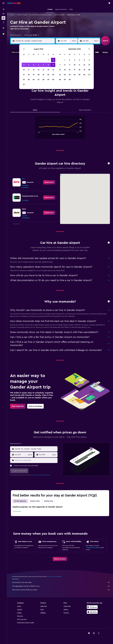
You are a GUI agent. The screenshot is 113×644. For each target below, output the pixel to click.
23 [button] (53, 75)
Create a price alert (92, 548)
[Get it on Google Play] (92, 607)
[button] (3, 3)
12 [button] (34, 70)
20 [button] (39, 75)
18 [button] (29, 75)
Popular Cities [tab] (35, 501)
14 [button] (43, 70)
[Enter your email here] (36, 460)
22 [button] (48, 75)
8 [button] (48, 65)
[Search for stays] (3, 14)
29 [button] (48, 80)
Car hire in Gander (59, 15)
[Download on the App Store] (92, 612)
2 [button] (53, 60)
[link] (49, 182)
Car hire (12, 15)
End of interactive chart (38, 133)
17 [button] (24, 75)
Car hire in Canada (22, 15)
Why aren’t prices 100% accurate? (61, 590)
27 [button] (39, 80)
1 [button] (48, 60)
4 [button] (29, 65)
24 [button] (24, 80)
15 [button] (48, 70)
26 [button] (34, 80)
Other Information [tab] (85, 110)
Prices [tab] (35, 110)
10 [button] (24, 70)
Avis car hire (17, 511)
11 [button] (29, 70)
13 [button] (39, 70)
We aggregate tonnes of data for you (61, 586)
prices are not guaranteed (54, 577)
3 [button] (24, 65)
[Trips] (3, 28)
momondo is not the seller (61, 582)
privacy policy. (46, 475)
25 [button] (29, 80)
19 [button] (34, 75)
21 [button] (43, 75)
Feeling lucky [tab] (48, 501)
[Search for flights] (3, 9)
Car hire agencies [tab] (20, 501)
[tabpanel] (60, 129)
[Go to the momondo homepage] (14, 3)
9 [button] (53, 65)
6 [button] (39, 65)
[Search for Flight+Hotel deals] (3, 22)
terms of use (36, 475)
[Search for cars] (3, 18)
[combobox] (16, 35)
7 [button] (43, 65)
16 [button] (53, 70)
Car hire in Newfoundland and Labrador (41, 15)
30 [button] (53, 80)
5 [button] (34, 65)
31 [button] (24, 84)
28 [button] (43, 80)
